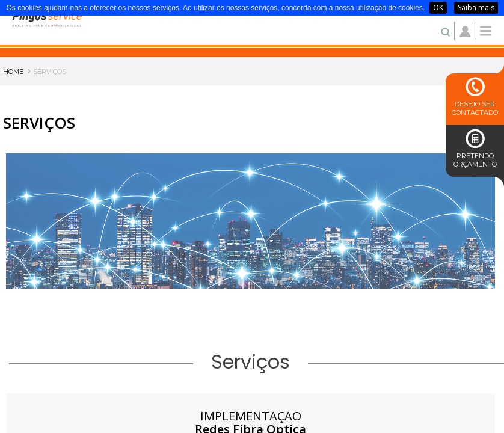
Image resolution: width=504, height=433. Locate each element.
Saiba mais (476, 8)
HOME (13, 72)
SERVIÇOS (47, 72)
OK (438, 8)
